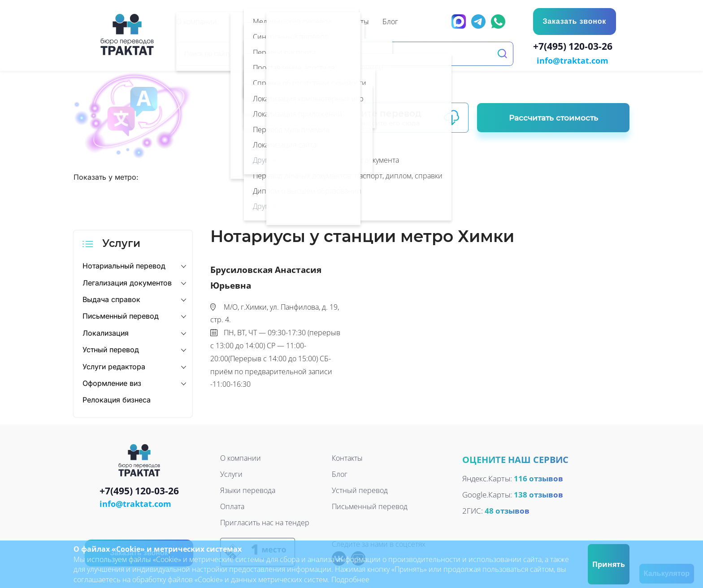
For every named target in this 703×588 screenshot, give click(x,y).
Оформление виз (112, 382)
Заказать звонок (574, 21)
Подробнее (350, 579)
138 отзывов (538, 494)
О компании (241, 457)
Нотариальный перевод (124, 265)
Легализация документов (127, 282)
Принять (609, 564)
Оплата (232, 506)
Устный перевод (111, 349)
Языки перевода (248, 489)
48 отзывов (507, 510)
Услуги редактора (114, 366)
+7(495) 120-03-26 (575, 48)
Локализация (106, 332)
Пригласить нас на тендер (265, 522)
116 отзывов (538, 478)
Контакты (347, 457)
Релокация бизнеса (117, 399)
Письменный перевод (121, 316)
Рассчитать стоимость (553, 117)
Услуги (231, 473)
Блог (340, 473)
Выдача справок (111, 298)
